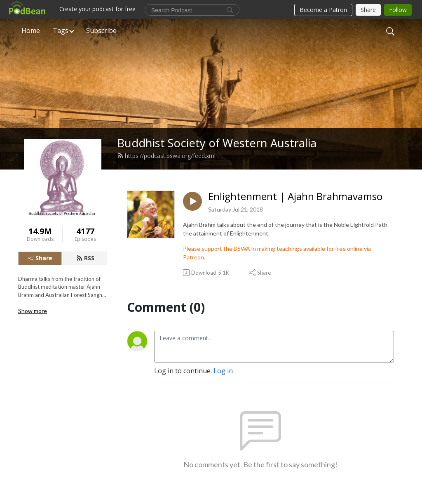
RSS (85, 258)
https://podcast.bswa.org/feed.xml (166, 156)
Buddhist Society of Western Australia (217, 143)
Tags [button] (61, 31)
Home (31, 31)
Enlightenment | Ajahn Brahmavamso (295, 197)
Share (40, 258)
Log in (223, 371)
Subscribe (101, 31)
